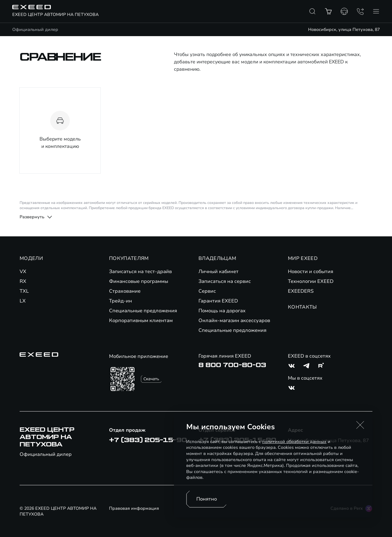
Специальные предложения (143, 311)
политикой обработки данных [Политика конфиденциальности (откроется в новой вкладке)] (294, 442)
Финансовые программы (139, 281)
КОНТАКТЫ (302, 307)
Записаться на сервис (225, 281)
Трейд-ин (121, 301)
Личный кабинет (219, 272)
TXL (24, 291)
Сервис (207, 291)
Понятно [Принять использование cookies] (207, 499)
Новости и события (311, 272)
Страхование (125, 291)
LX (23, 301)
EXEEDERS (301, 291)
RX (23, 281)
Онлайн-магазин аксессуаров (234, 321)
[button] (360, 425)
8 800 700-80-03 (232, 365)
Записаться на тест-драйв (140, 272)
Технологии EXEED (311, 281)
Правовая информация (134, 508)
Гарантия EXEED (218, 301)
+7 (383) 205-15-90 (148, 440)
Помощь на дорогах (222, 311)
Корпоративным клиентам (141, 321)
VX (23, 272)
